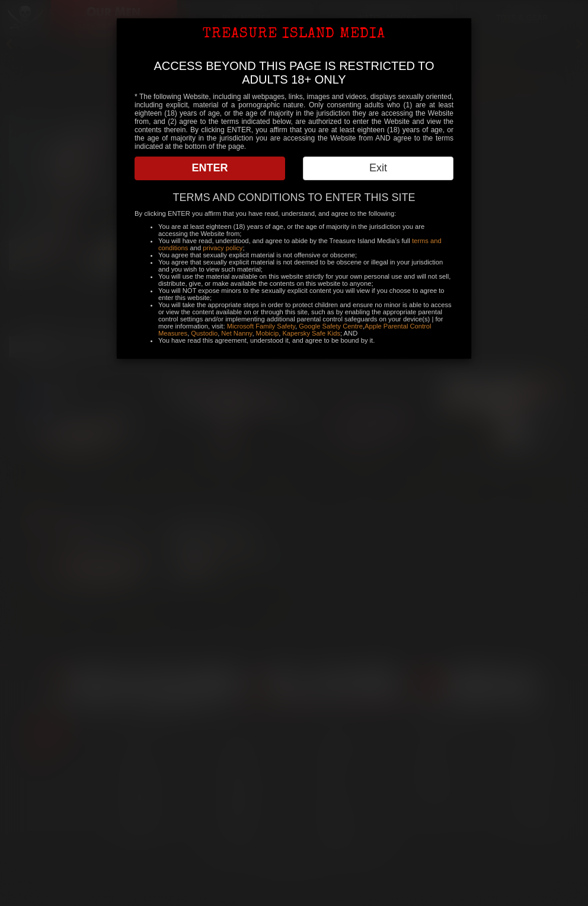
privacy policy (223, 248)
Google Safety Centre (331, 326)
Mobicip (268, 333)
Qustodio (204, 333)
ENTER (210, 168)
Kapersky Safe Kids (311, 333)
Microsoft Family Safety (261, 326)
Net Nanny (237, 333)
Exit (378, 168)
